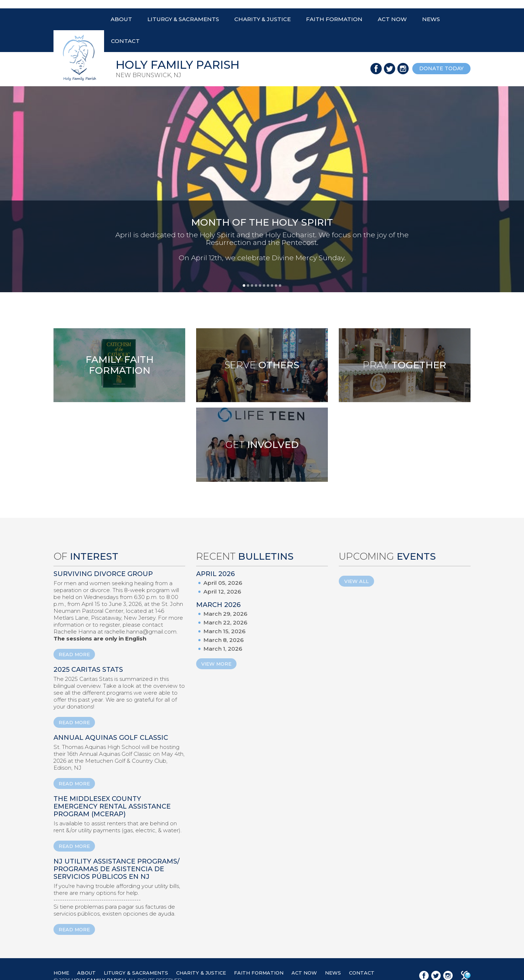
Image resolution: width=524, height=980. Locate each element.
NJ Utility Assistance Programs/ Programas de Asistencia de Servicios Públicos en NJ (116, 869)
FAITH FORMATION (334, 19)
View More (216, 664)
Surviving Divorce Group (103, 574)
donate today (441, 68)
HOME (61, 973)
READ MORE (74, 654)
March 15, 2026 (225, 631)
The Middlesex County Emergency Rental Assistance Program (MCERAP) (112, 806)
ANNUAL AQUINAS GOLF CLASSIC (111, 738)
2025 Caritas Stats (88, 670)
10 (280, 285)
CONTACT (125, 41)
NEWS (431, 19)
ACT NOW (392, 19)
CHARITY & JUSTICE (263, 19)
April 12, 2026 (222, 592)
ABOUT (121, 19)
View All (356, 581)
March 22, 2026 (225, 622)
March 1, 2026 (223, 649)
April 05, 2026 (223, 583)
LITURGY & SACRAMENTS (183, 19)
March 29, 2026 (225, 614)
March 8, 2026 (224, 640)
